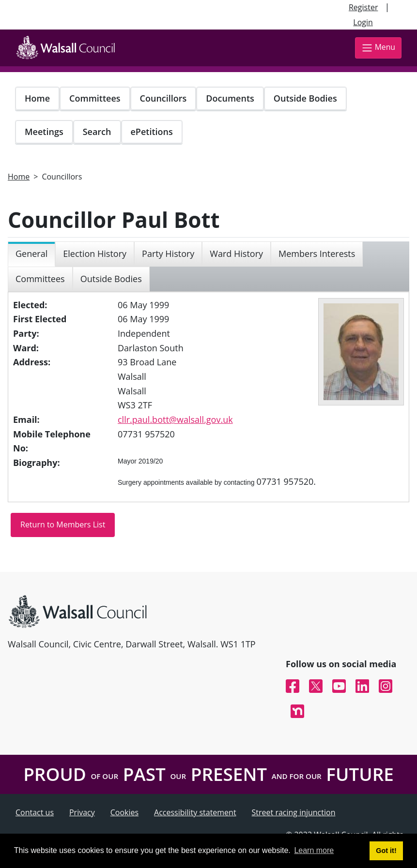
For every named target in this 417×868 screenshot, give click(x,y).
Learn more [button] (314, 850)
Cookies (124, 812)
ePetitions (152, 132)
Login (363, 22)
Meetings (44, 132)
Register (363, 7)
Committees (95, 98)
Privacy (82, 812)
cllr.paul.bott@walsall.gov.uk (175, 419)
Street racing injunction (294, 812)
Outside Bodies (305, 98)
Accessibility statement (195, 812)
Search (97, 132)
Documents (230, 98)
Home (37, 98)
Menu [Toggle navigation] (378, 48)
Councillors (163, 98)
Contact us (35, 812)
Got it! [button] (386, 851)
